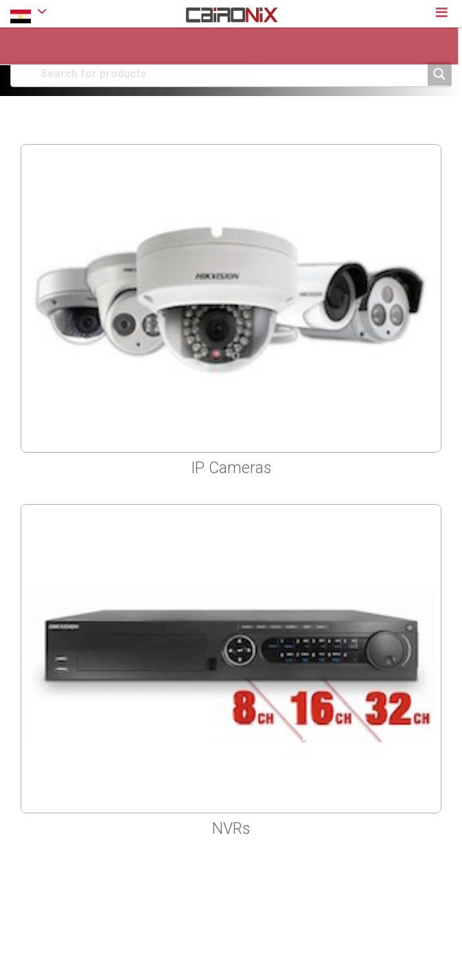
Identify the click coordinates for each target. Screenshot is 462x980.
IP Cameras (231, 468)
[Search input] (232, 74)
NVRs (231, 829)
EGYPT (28, 13)
